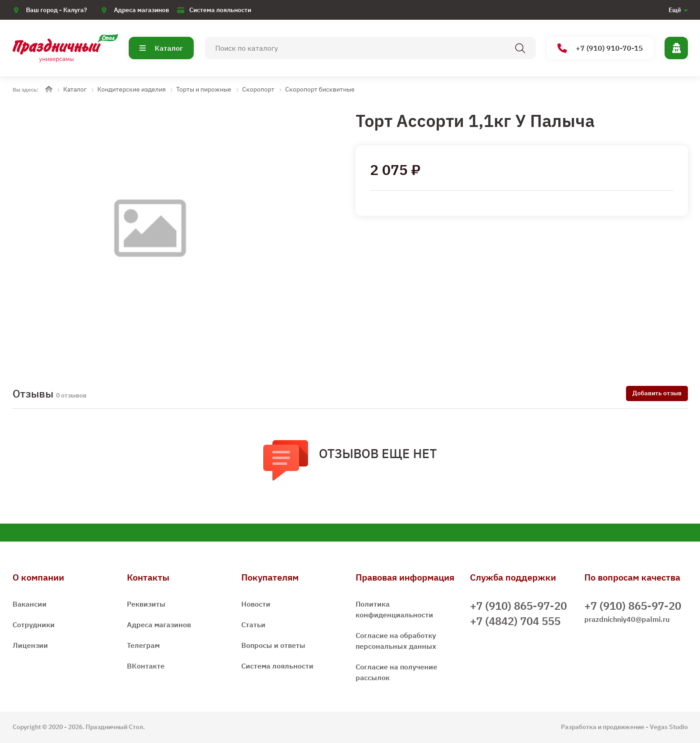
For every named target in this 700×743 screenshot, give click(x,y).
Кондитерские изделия (131, 89)
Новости (256, 604)
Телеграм (143, 645)
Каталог (161, 48)
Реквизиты (146, 604)
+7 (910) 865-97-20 (518, 606)
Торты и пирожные (204, 89)
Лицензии (30, 645)
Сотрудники (34, 625)
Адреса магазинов (141, 10)
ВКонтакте (146, 666)
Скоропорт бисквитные (320, 89)
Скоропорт (258, 89)
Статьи (253, 625)
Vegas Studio (669, 727)
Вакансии (30, 604)
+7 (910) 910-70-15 (600, 48)
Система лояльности (220, 10)
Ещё (675, 10)
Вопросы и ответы (273, 645)
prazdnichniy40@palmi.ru (627, 619)
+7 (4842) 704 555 (515, 621)
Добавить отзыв (657, 393)
